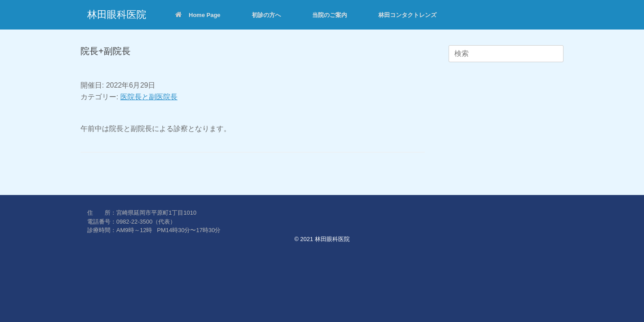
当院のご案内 (330, 15)
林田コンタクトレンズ (407, 15)
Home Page (198, 15)
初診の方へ (266, 15)
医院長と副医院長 (149, 97)
